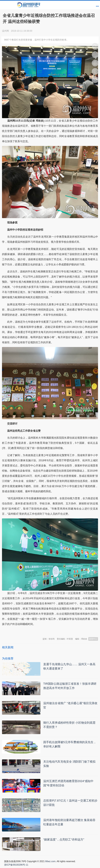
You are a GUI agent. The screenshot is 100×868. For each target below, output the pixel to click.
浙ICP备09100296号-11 (16, 865)
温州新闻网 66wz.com (27, 631)
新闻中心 (93, 639)
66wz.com (50, 861)
